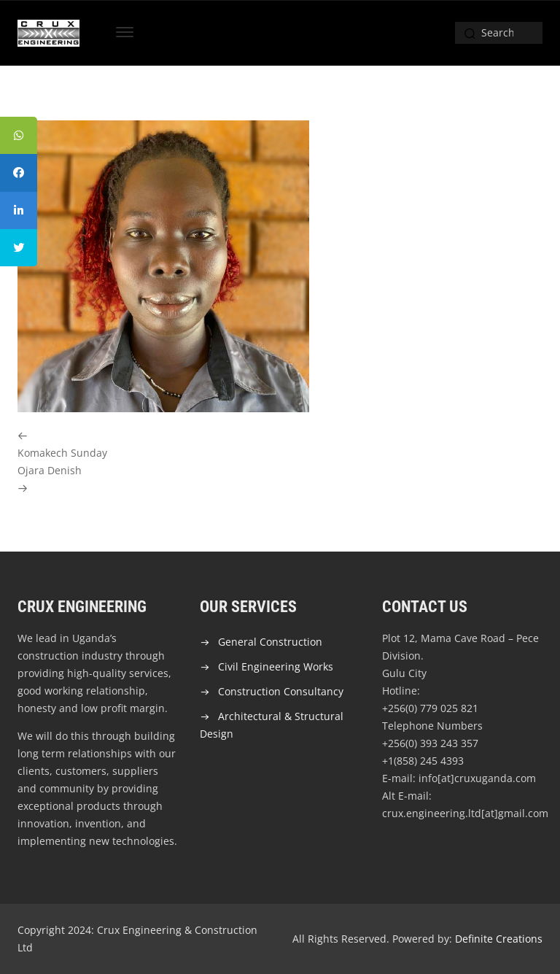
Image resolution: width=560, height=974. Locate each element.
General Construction (270, 642)
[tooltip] (20, 136)
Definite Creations (499, 939)
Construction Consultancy (281, 691)
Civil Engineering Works (276, 666)
